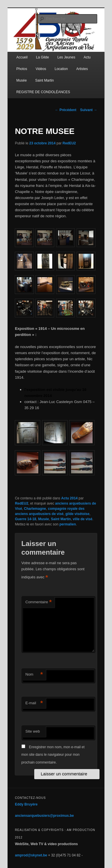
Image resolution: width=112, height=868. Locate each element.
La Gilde (43, 57)
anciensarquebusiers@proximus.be (44, 816)
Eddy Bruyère (26, 804)
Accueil (22, 57)
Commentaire (39, 602)
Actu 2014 (69, 498)
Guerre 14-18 (25, 519)
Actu (87, 57)
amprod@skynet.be (31, 855)
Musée (21, 80)
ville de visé (83, 519)
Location (61, 69)
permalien (68, 524)
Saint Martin (44, 80)
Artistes (82, 69)
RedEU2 (69, 143)
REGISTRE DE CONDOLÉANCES (43, 92)
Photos (22, 69)
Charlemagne (35, 509)
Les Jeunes (66, 57)
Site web (33, 731)
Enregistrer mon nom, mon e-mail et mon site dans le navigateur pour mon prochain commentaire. (53, 755)
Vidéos (41, 69)
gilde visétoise (77, 514)
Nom (34, 675)
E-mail (34, 703)
